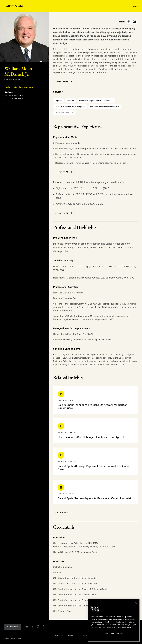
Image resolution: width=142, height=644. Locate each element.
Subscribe (13, 627)
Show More (64, 81)
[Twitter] (32, 626)
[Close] (136, 603)
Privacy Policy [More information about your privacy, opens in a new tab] (127, 628)
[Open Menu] (135, 6)
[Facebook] (43, 626)
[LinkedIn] (27, 626)
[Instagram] (38, 626)
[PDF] (135, 22)
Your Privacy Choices (114, 633)
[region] (114, 620)
